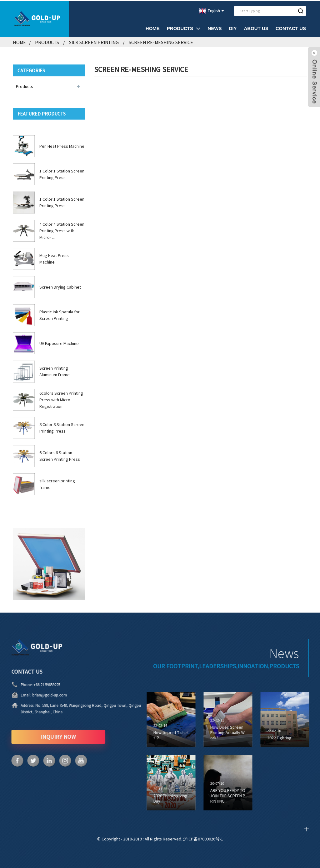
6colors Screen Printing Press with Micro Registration (61, 399)
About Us (256, 28)
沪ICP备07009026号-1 (203, 838)
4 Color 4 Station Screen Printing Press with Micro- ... (62, 230)
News (215, 28)
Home (153, 28)
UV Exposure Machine (59, 342)
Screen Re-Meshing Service (161, 42)
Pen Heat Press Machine (62, 145)
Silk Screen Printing (94, 42)
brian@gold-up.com (27, 694)
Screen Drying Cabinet (60, 286)
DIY (233, 28)
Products (184, 28)
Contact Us (291, 28)
